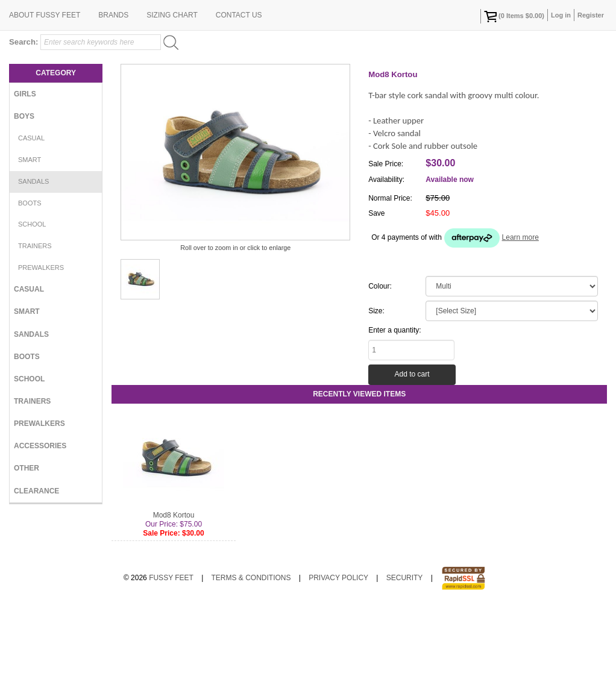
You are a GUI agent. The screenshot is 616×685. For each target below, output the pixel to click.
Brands (113, 93)
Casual (31, 216)
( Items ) (514, 16)
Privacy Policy (338, 656)
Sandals (33, 260)
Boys (24, 195)
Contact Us (239, 93)
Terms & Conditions (251, 656)
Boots (30, 281)
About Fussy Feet (45, 93)
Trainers (35, 324)
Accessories (40, 524)
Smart (30, 238)
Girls (25, 172)
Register (591, 15)
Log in (561, 15)
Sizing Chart (172, 93)
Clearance (36, 569)
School (32, 302)
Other (27, 546)
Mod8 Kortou (174, 593)
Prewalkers (41, 346)
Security (405, 656)
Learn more (520, 316)
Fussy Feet (171, 656)
